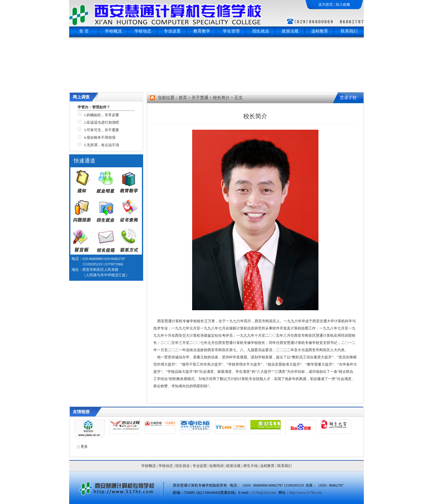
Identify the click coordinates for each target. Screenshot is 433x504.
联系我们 (349, 31)
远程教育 (320, 31)
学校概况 (113, 31)
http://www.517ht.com (306, 493)
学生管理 (231, 31)
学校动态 (143, 31)
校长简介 (221, 98)
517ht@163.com (264, 493)
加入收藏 (343, 5)
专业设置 (172, 31)
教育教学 (202, 31)
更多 (84, 447)
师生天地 (250, 466)
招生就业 (261, 31)
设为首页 (326, 5)
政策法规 (290, 31)
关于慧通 (200, 98)
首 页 (84, 31)
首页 (183, 98)
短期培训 (216, 466)
